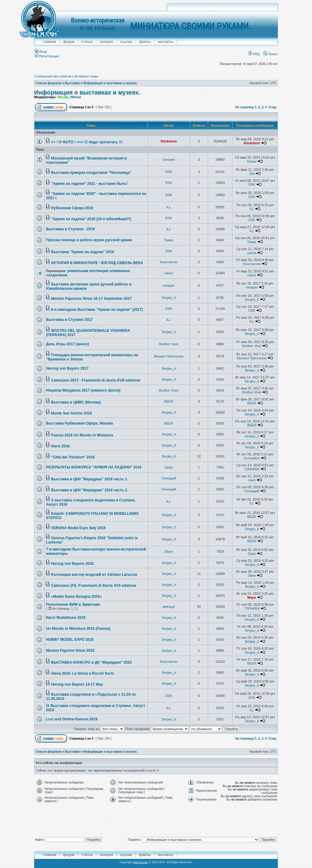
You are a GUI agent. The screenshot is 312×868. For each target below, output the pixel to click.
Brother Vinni (169, 344)
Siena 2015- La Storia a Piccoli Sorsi (83, 673)
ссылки (126, 42)
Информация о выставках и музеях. (110, 83)
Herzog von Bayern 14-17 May (77, 684)
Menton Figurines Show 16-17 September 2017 (92, 299)
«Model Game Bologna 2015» (76, 597)
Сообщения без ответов (53, 76)
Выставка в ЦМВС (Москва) (76, 402)
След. (273, 107)
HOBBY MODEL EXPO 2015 (70, 640)
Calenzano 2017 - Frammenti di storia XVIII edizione (96, 380)
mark (252, 480)
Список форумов (49, 83)
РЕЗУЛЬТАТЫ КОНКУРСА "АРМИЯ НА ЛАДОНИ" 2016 (94, 467)
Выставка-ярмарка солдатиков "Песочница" (91, 173)
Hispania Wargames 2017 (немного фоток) (83, 390)
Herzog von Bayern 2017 (67, 368)
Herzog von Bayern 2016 (72, 564)
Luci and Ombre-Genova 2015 (72, 719)
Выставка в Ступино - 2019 (70, 229)
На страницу (245, 107)
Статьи (87, 42)
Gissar (252, 161)
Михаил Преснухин (169, 356)
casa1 (169, 273)
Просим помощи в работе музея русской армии (89, 240)
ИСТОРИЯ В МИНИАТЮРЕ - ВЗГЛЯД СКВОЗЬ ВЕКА (97, 263)
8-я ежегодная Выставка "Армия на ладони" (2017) (97, 310)
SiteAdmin (168, 141)
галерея (106, 42)
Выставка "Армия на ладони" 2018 (83, 252)
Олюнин (169, 160)
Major (252, 597)
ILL (169, 207)
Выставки (72, 83)
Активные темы (86, 76)
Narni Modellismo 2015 (66, 618)
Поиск (270, 54)
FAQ (254, 54)
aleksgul (168, 607)
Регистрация (47, 56)
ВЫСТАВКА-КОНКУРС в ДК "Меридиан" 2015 (91, 662)
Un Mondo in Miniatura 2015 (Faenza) (78, 629)
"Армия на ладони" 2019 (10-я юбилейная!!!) (91, 219)
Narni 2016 (60, 446)
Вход (41, 52)
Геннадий (168, 478)
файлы (145, 42)
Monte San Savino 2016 (71, 413)
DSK (169, 172)
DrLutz (63, 97)
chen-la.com (140, 862)
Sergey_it (168, 298)
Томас (169, 240)
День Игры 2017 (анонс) (67, 344)
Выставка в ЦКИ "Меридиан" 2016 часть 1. (90, 479)
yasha (252, 253)
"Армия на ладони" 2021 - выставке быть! (89, 184)
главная (49, 42)
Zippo (169, 467)
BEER (169, 401)
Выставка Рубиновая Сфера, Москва (80, 423)
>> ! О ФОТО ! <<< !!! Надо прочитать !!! (87, 142)
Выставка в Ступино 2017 (69, 320)
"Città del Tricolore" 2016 (73, 457)
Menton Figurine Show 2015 (70, 651)
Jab (252, 174)
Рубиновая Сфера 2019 (72, 208)
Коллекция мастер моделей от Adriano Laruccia (94, 575)
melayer (169, 285)
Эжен (252, 576)
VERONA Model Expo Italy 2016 (78, 528)
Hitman (75, 97)
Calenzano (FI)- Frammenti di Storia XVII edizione (94, 586)
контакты (165, 42)
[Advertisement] (156, 819)
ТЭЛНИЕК (252, 469)
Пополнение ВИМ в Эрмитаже (73, 604)
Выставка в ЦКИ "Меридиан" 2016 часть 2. (90, 490)
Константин (168, 262)
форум (69, 42)
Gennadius (252, 458)
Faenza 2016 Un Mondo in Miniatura (82, 435)
